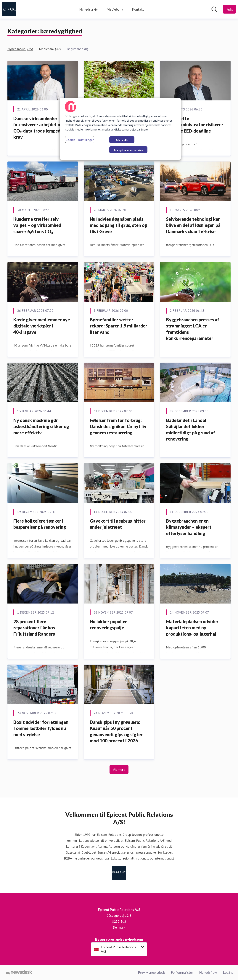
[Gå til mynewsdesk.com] (19, 973)
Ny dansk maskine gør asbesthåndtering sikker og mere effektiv (41, 426)
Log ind (228, 972)
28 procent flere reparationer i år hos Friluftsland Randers (34, 628)
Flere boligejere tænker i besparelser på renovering (40, 524)
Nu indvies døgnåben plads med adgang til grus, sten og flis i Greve (118, 225)
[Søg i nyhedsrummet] (214, 9)
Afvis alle (122, 140)
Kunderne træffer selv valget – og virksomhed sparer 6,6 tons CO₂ (37, 225)
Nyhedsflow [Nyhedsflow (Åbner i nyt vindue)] (208, 972)
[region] (120, 129)
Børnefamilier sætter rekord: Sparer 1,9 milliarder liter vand (119, 326)
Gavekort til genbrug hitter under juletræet (118, 524)
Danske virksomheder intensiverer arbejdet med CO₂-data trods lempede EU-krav (42, 128)
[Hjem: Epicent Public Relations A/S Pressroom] (9, 9)
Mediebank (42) (50, 49)
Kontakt (138, 9)
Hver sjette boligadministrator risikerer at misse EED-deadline (195, 125)
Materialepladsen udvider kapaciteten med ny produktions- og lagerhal (192, 628)
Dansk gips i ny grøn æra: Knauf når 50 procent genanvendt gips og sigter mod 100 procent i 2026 (116, 731)
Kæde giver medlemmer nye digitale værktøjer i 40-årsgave (42, 326)
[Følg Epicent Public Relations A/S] (229, 9)
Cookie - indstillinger (80, 140)
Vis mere (119, 769)
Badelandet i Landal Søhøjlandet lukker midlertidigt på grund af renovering (190, 430)
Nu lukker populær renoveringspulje (108, 625)
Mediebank (115, 9)
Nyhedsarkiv (88, 9)
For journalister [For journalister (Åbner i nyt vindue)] (182, 972)
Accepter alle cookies (128, 150)
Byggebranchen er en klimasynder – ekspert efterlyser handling (189, 527)
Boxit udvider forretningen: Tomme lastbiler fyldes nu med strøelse (41, 728)
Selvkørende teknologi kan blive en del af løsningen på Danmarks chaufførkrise (193, 225)
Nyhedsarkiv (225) (20, 49)
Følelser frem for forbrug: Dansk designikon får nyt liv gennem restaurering (118, 426)
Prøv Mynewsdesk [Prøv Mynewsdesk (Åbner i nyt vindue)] (151, 972)
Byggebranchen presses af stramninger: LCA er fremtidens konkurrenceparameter (193, 329)
